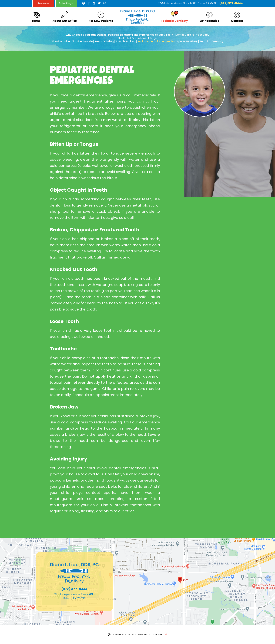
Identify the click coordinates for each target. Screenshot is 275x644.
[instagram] (105, 3)
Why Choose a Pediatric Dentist (86, 35)
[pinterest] (83, 3)
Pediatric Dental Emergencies (156, 42)
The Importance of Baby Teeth (153, 35)
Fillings (152, 38)
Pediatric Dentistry (120, 35)
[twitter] (99, 3)
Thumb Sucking (126, 42)
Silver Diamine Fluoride (78, 42)
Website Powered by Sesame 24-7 (129, 635)
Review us (43, 3)
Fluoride (57, 42)
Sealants (124, 38)
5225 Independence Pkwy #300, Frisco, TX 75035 (188, 3)
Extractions (139, 38)
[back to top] (166, 635)
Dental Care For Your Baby (192, 35)
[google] (94, 3)
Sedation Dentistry (212, 42)
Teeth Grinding (104, 42)
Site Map (158, 634)
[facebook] (89, 3)
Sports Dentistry (187, 42)
